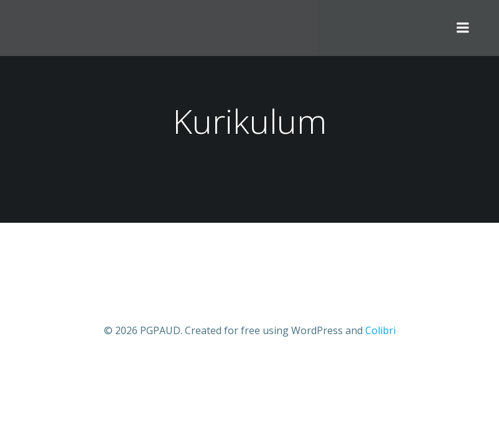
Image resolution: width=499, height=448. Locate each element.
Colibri (380, 330)
